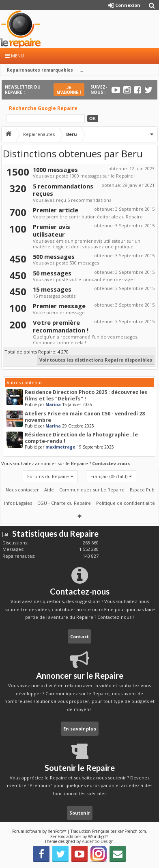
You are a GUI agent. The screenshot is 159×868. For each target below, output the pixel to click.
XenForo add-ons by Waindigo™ (79, 836)
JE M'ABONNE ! (69, 90)
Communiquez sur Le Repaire (92, 490)
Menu (14, 56)
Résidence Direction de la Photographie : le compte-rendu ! (81, 438)
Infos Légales (18, 503)
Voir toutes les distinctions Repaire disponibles (96, 360)
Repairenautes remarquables (40, 70)
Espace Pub (142, 490)
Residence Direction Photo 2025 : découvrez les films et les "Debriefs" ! (86, 395)
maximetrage (60, 447)
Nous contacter (22, 490)
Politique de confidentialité (126, 503)
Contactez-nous (111, 463)
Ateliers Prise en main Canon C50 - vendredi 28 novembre (85, 417)
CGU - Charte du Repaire (64, 503)
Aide (49, 490)
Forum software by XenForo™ (40, 831)
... (81, 70)
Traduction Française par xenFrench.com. (109, 831)
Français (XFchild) (109, 476)
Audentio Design (98, 841)
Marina (53, 404)
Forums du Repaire (48, 476)
